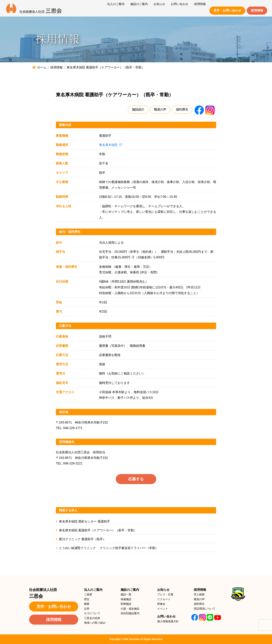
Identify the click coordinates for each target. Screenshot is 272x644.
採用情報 (257, 10)
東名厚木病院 (108, 145)
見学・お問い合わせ (227, 10)
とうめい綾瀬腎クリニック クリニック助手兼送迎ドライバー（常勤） (107, 548)
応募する (136, 479)
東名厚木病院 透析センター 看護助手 (83, 521)
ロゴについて (92, 613)
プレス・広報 (165, 594)
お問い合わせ (166, 616)
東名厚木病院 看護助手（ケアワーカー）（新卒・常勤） (96, 530)
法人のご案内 (93, 590)
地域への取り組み (95, 623)
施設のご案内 (130, 590)
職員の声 (160, 109)
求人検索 (199, 594)
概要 (87, 604)
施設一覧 (126, 594)
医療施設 (126, 604)
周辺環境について (205, 609)
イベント (163, 609)
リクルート (164, 599)
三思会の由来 (92, 618)
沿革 (87, 609)
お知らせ (163, 590)
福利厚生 (182, 109)
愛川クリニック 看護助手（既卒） (81, 539)
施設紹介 (138, 109)
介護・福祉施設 (130, 609)
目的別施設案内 (130, 613)
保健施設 (126, 599)
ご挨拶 (88, 594)
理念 (87, 599)
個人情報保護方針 (168, 621)
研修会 (161, 604)
